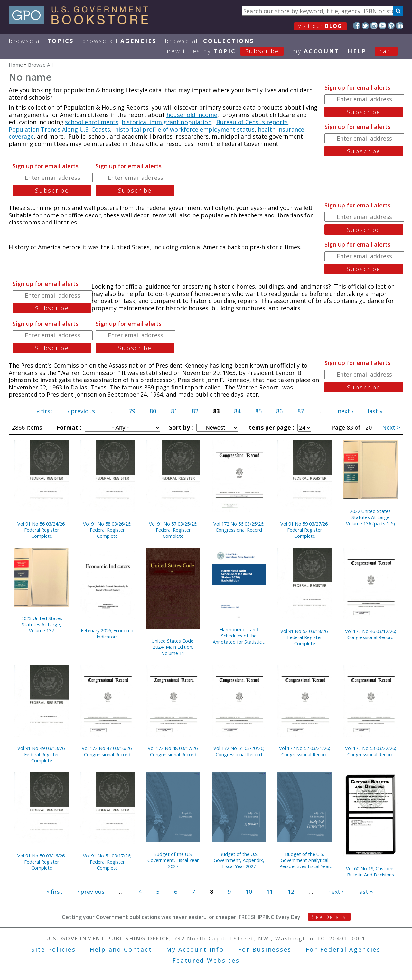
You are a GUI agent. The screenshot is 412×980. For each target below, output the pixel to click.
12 (291, 892)
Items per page (270, 427)
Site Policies (53, 949)
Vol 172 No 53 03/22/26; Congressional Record (370, 751)
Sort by (180, 427)
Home (16, 65)
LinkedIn (400, 26)
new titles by (229, 51)
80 (153, 411)
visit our (320, 26)
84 (237, 411)
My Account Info (195, 949)
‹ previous (81, 411)
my (316, 51)
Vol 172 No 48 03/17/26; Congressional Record (173, 751)
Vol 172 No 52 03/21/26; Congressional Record (304, 751)
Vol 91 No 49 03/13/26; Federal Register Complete (42, 754)
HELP (357, 51)
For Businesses (265, 949)
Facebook (357, 26)
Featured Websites (206, 960)
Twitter (365, 26)
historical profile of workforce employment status (185, 129)
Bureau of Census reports (252, 122)
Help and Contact (121, 949)
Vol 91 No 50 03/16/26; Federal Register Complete (42, 862)
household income (192, 115)
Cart (386, 51)
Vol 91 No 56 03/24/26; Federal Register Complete (42, 530)
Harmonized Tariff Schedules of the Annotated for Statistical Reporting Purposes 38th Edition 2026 (239, 636)
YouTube (383, 26)
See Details (329, 917)
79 (132, 411)
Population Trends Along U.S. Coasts (59, 129)
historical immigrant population (167, 122)
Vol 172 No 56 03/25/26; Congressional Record (239, 527)
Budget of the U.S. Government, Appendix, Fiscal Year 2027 (239, 860)
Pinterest (391, 26)
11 (270, 892)
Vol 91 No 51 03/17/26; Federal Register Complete (107, 862)
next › (345, 411)
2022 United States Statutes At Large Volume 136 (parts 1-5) (370, 517)
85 (258, 411)
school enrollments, (93, 122)
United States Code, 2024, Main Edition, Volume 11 (173, 647)
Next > (391, 427)
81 (174, 411)
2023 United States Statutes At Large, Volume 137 (42, 624)
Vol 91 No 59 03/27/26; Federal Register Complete (304, 530)
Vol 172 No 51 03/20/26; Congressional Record (239, 751)
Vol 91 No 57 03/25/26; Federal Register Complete (173, 530)
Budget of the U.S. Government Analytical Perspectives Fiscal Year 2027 (305, 860)
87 (301, 411)
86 (279, 411)
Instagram (374, 26)
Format (68, 427)
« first (45, 411)
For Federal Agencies (343, 949)
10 (249, 892)
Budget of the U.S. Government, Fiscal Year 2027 (173, 860)
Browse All (41, 41)
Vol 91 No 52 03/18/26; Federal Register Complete (304, 637)
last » (375, 411)
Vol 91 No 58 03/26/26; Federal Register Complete (107, 530)
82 (195, 411)
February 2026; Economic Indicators (107, 634)
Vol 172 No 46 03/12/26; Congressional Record (370, 634)
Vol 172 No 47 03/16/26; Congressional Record (107, 751)
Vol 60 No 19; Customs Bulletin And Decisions (370, 872)
